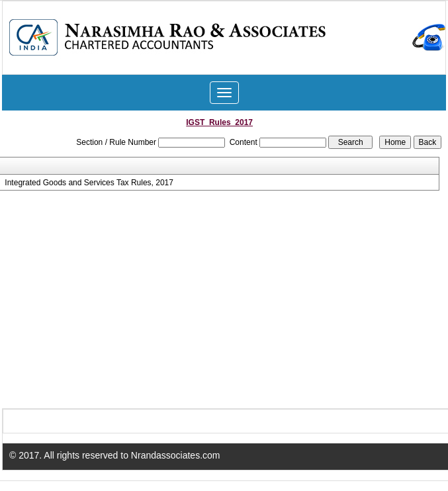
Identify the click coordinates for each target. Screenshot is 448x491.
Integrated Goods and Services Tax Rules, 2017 (89, 183)
